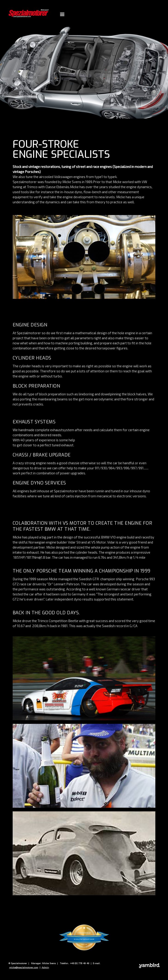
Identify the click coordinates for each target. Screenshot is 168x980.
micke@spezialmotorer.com (24, 967)
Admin (45, 967)
